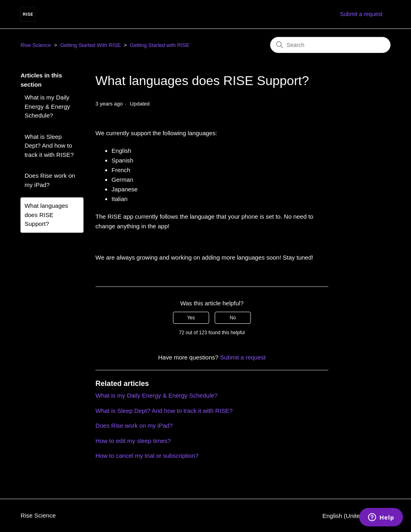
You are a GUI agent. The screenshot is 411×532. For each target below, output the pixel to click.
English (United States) (356, 516)
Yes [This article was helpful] (191, 318)
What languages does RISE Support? (46, 215)
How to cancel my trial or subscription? (147, 456)
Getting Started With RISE (91, 45)
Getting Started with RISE (160, 45)
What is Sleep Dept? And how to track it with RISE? (49, 146)
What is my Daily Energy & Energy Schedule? (47, 106)
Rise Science (36, 45)
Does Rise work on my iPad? (50, 180)
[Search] (330, 45)
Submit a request (361, 14)
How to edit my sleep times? (133, 441)
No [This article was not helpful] (233, 318)
